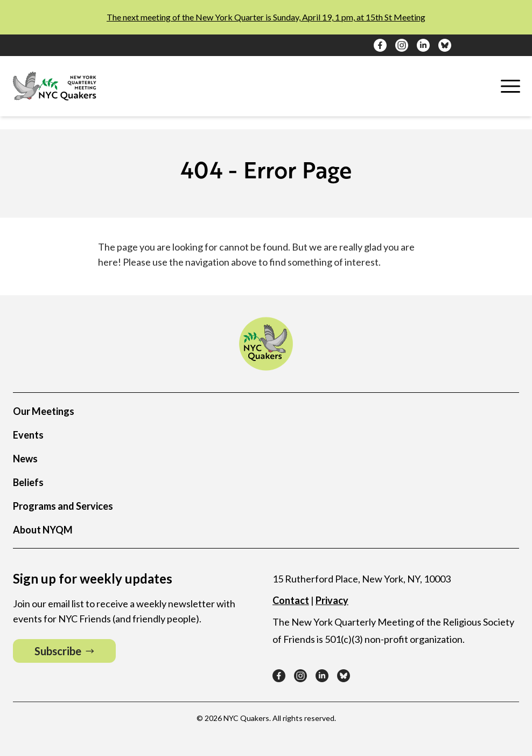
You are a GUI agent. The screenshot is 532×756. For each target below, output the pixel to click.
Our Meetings (44, 411)
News (25, 459)
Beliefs (28, 482)
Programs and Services (63, 506)
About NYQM (43, 530)
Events (28, 435)
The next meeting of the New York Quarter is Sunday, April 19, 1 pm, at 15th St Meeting (266, 17)
